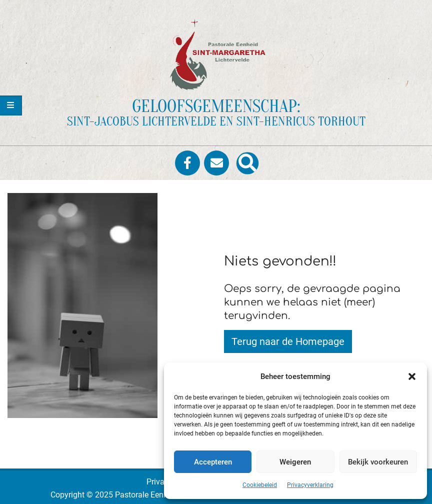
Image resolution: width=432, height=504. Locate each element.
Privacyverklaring (310, 485)
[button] (412, 376)
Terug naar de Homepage (288, 341)
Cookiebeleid (260, 485)
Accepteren (213, 462)
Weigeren (295, 462)
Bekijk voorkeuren (378, 462)
